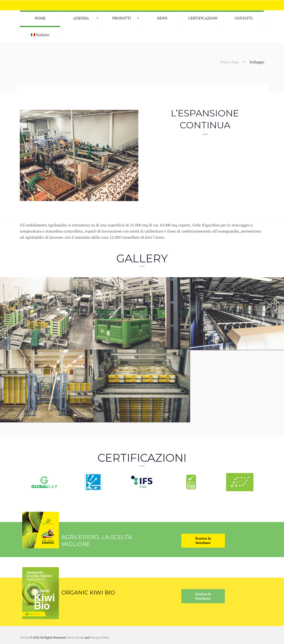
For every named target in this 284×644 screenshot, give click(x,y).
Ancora (24, 636)
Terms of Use (75, 636)
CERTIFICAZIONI (203, 18)
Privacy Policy (100, 636)
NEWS (162, 18)
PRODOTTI (121, 18)
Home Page (230, 62)
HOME (40, 18)
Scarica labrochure (203, 538)
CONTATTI (244, 18)
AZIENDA (81, 18)
